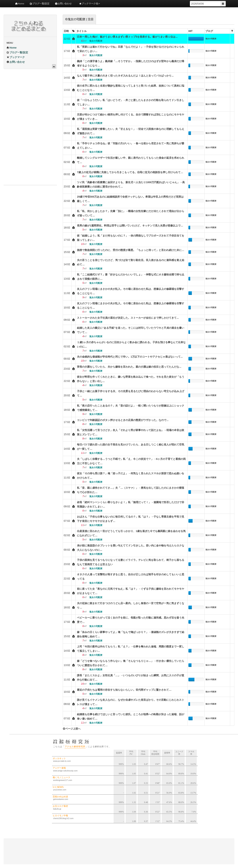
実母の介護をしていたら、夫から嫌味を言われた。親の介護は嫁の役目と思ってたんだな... (129, 367)
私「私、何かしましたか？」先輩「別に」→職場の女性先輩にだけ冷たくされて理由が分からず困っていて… (131, 213)
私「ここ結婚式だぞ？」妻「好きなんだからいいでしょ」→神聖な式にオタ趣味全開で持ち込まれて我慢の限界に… (131, 277)
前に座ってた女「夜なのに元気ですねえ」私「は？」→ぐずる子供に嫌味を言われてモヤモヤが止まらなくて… (131, 591)
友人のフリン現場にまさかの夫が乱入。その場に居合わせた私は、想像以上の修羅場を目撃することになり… (131, 291)
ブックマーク (16, 57)
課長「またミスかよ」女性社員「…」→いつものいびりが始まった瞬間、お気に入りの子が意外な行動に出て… (131, 678)
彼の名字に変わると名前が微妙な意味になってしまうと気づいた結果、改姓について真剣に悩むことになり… (131, 88)
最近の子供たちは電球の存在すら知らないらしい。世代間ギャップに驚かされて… (124, 690)
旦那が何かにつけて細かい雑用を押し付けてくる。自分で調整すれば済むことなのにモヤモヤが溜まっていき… (131, 117)
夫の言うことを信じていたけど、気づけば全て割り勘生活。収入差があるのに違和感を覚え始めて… (131, 262)
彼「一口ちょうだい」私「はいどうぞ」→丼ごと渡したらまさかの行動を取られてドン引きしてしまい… (131, 102)
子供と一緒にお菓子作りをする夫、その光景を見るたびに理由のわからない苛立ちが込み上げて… (131, 393)
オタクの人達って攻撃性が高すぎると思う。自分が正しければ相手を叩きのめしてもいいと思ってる (131, 577)
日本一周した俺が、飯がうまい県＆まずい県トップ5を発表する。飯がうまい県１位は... (127, 37)
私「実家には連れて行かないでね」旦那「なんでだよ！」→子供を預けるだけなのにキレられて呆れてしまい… (131, 49)
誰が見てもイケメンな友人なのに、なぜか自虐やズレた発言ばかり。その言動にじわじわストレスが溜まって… (131, 702)
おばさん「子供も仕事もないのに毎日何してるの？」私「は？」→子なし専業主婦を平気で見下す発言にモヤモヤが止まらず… (131, 519)
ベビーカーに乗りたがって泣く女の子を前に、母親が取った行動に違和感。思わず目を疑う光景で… (131, 620)
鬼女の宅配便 (211, 39)
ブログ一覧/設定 (40, 4)
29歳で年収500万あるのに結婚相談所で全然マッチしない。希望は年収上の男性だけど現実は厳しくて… (130, 199)
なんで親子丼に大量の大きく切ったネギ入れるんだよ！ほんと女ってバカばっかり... (125, 76)
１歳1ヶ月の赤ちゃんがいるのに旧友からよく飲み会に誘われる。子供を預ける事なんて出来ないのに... (131, 344)
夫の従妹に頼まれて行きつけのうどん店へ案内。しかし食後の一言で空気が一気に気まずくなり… (131, 605)
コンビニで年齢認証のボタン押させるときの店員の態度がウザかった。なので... (123, 420)
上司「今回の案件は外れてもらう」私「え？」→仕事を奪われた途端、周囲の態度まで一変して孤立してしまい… (131, 649)
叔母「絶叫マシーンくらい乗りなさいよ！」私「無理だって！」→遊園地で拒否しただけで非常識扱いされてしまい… (131, 504)
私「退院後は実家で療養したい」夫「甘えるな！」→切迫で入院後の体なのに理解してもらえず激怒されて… (131, 131)
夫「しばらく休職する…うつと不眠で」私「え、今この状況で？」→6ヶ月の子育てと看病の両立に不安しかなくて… (131, 461)
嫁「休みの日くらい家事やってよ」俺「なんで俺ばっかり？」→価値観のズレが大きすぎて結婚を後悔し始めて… (131, 634)
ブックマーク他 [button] (89, 4)
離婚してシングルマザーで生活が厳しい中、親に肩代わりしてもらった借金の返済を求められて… (131, 160)
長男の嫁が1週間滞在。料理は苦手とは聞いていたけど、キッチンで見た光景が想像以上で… (130, 226)
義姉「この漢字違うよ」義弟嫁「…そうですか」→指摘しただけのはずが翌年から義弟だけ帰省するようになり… (131, 63)
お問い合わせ (63, 4)
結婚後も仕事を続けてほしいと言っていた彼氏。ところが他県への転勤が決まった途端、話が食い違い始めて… (131, 716)
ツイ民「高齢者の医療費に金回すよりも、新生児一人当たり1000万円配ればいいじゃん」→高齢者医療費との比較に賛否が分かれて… (131, 184)
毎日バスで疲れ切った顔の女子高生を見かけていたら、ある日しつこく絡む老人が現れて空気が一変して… (131, 447)
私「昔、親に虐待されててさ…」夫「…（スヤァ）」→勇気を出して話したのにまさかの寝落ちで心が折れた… (131, 490)
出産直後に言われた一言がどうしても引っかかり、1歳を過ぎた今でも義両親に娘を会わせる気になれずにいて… (131, 533)
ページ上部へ (72, 729)
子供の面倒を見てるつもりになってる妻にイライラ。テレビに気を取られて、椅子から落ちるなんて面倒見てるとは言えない (131, 562)
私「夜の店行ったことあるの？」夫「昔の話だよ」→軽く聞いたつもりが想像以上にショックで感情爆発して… (131, 408)
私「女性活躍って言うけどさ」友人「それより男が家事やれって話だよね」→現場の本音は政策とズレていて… (131, 432)
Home (20, 4)
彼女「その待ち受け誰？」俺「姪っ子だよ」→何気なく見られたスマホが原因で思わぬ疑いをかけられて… (131, 476)
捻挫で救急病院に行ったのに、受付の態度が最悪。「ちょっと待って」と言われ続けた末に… (131, 250)
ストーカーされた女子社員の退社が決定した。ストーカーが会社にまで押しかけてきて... (128, 318)
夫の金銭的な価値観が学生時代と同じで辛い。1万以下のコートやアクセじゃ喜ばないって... (130, 357)
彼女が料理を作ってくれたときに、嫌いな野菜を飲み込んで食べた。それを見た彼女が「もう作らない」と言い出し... (131, 379)
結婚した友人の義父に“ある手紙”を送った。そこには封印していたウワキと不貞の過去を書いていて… (131, 330)
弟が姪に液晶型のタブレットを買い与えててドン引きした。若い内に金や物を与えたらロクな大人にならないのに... (131, 548)
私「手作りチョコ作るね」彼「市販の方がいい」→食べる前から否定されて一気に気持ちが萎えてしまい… (131, 146)
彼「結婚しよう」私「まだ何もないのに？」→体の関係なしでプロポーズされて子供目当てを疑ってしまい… (131, 238)
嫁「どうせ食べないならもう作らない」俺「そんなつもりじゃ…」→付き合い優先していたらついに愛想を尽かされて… (131, 663)
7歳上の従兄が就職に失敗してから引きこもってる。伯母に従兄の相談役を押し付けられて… (130, 172)
